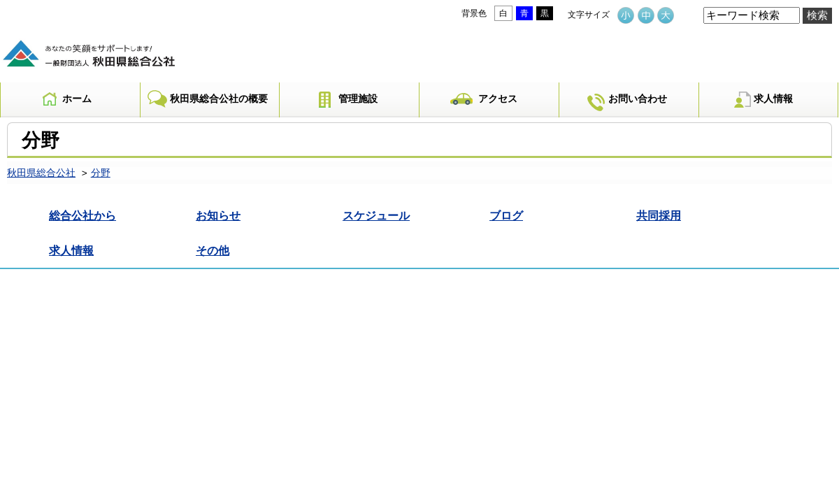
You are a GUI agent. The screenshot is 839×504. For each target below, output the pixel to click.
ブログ (506, 215)
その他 (213, 250)
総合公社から (83, 215)
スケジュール (376, 215)
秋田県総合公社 (41, 173)
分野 (101, 173)
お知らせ (218, 215)
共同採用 (659, 215)
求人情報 (71, 250)
